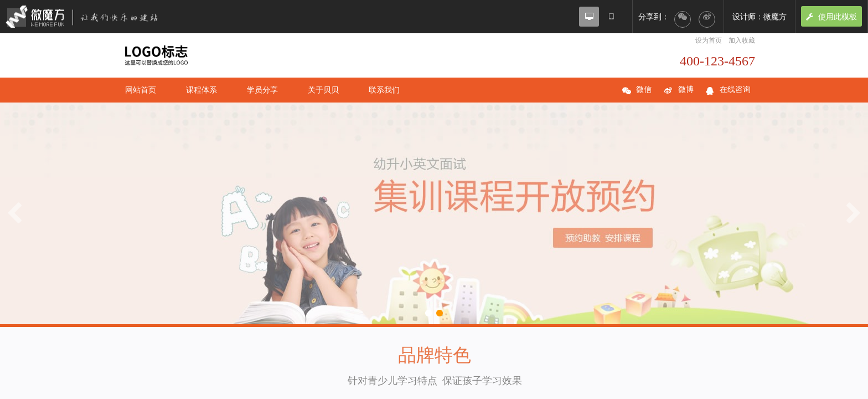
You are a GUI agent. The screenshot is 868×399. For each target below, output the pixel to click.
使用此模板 (831, 17)
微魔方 (91, 17)
